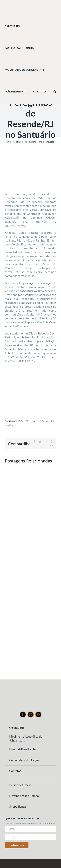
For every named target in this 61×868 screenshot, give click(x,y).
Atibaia (12, 421)
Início (10, 142)
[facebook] (23, 714)
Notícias (36, 421)
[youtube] (38, 714)
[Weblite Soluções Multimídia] (31, 862)
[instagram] (31, 714)
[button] (55, 92)
